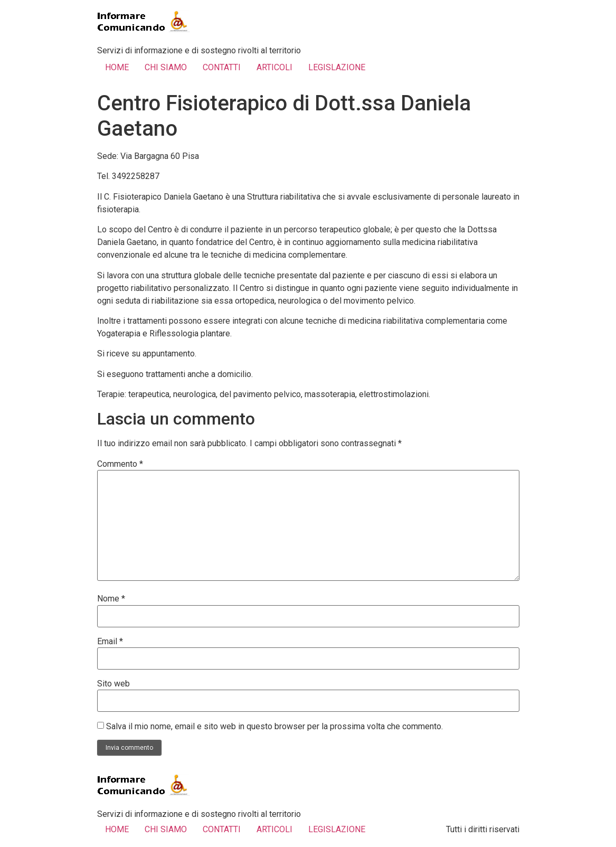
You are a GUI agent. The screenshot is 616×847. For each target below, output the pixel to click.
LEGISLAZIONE (337, 67)
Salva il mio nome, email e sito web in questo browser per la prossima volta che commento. (274, 727)
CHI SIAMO (166, 67)
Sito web (113, 684)
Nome (111, 599)
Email (110, 642)
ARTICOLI (274, 67)
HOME (117, 67)
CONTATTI (222, 67)
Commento (120, 464)
